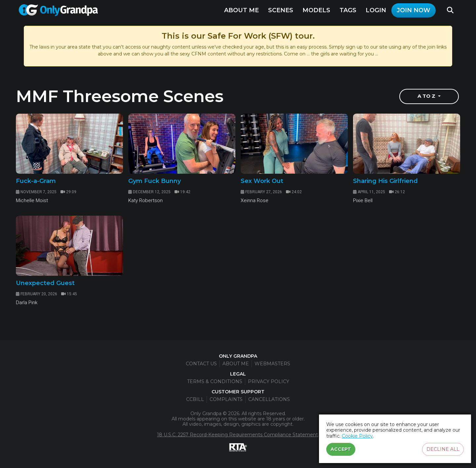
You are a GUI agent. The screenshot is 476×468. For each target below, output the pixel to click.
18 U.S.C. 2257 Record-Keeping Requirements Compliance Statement (238, 435)
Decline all (443, 449)
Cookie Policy (357, 436)
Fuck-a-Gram (36, 181)
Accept (341, 449)
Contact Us (201, 364)
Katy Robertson (145, 200)
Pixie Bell (363, 200)
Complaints (226, 399)
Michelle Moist (32, 200)
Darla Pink (27, 303)
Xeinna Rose (255, 200)
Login (376, 10)
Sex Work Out (262, 181)
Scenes (281, 10)
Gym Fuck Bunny (155, 181)
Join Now (414, 10)
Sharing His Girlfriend (385, 181)
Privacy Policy (269, 381)
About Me (241, 10)
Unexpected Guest (45, 283)
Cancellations (269, 399)
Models (316, 10)
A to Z (427, 96)
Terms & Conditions (215, 381)
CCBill (195, 399)
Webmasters (272, 364)
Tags (348, 10)
